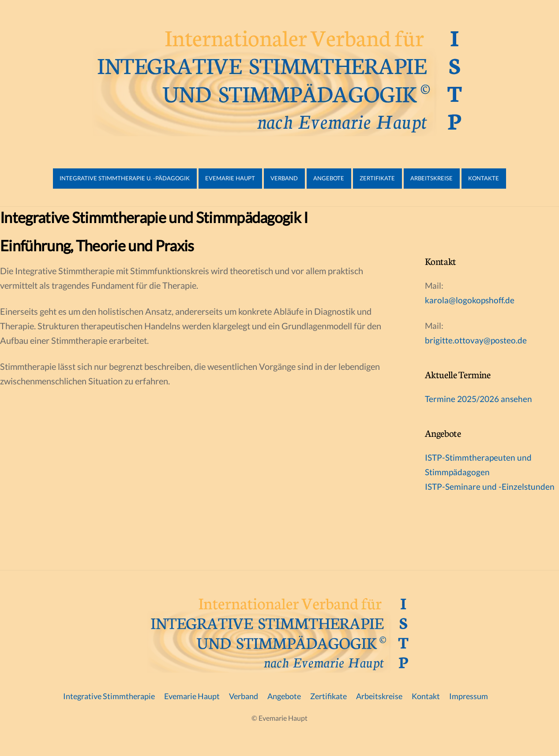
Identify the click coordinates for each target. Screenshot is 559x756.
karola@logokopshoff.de (470, 300)
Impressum (469, 696)
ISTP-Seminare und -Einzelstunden (490, 486)
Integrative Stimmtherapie (109, 696)
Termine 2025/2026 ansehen (478, 399)
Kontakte (484, 178)
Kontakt (426, 696)
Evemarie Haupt (230, 178)
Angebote (329, 178)
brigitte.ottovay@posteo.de (476, 340)
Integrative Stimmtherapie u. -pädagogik (125, 178)
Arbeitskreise (431, 178)
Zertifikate (377, 178)
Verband (284, 178)
